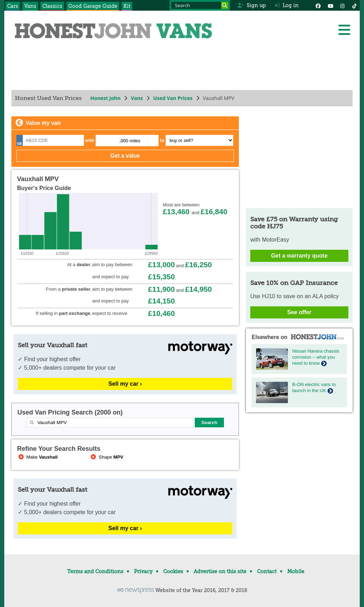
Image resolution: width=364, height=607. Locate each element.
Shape (106, 457)
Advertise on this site (220, 571)
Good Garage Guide (93, 6)
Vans (30, 6)
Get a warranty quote (299, 256)
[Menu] (344, 30)
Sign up (251, 5)
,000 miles (130, 141)
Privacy (143, 571)
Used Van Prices (173, 98)
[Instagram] (342, 5)
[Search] (225, 5)
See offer (299, 312)
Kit (127, 6)
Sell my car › (125, 384)
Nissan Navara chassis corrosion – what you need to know (316, 357)
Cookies (173, 571)
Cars (13, 6)
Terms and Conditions (95, 571)
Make (37, 457)
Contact (267, 571)
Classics (52, 6)
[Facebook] (318, 5)
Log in (287, 5)
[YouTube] (330, 5)
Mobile (296, 571)
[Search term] (200, 5)
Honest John (105, 98)
